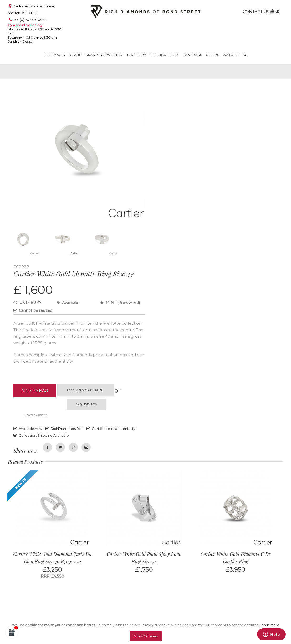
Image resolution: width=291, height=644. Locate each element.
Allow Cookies (146, 636)
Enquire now (86, 404)
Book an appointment (85, 390)
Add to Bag (35, 391)
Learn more (269, 625)
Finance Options (35, 415)
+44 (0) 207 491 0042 (30, 20)
